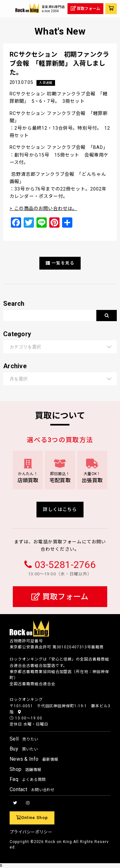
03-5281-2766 (65, 565)
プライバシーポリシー (31, 832)
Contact (32, 789)
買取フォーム (60, 597)
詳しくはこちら (60, 510)
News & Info (34, 759)
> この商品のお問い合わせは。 (43, 209)
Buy (24, 749)
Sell (24, 739)
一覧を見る (60, 263)
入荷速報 (46, 83)
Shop (25, 769)
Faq (28, 779)
